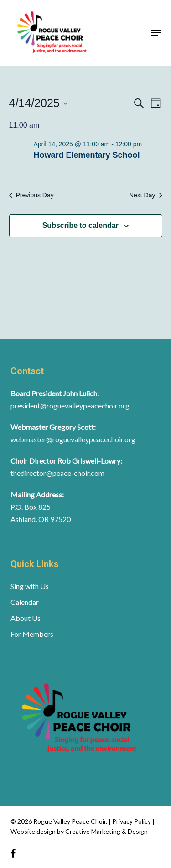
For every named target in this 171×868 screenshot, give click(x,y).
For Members (32, 634)
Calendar (25, 602)
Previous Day (31, 195)
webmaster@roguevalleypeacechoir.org (73, 439)
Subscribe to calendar (80, 225)
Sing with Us (30, 586)
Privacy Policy (132, 821)
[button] (156, 33)
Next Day (146, 195)
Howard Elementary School (87, 155)
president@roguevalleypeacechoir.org (70, 406)
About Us (26, 618)
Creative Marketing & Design (106, 831)
